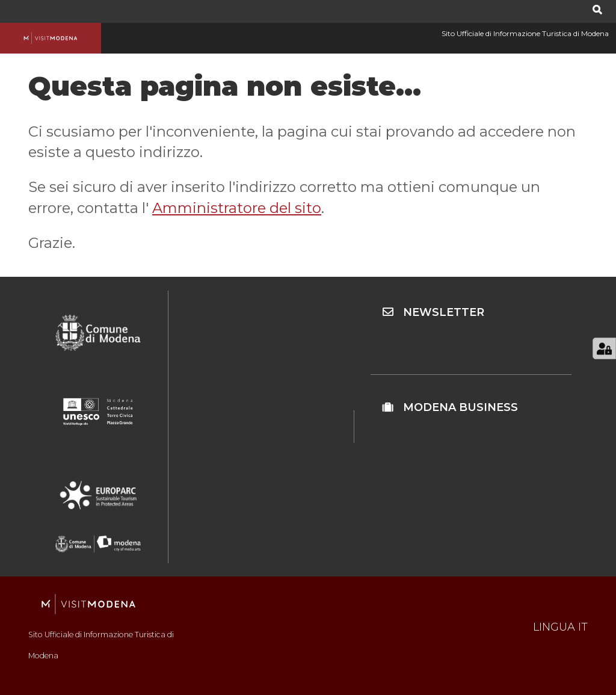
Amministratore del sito (237, 208)
